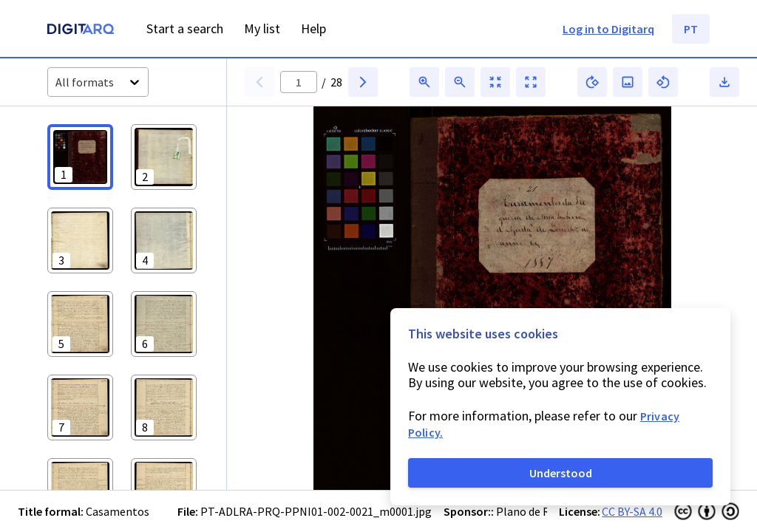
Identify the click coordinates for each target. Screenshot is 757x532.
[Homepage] (81, 31)
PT (691, 29)
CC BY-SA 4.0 (632, 511)
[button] (80, 157)
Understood (561, 473)
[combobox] (57, 82)
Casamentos (118, 511)
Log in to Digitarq (608, 29)
